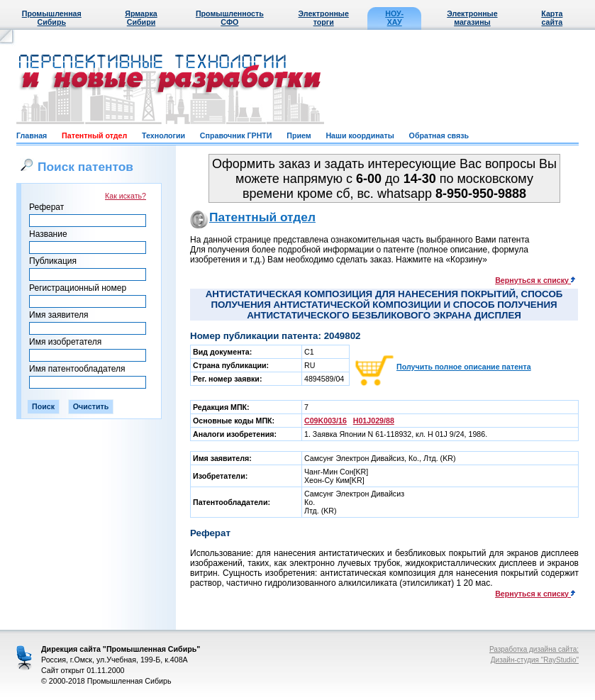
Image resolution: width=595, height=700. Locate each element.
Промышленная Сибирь (52, 18)
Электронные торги (324, 18)
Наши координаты (360, 135)
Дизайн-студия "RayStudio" (535, 660)
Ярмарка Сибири (141, 18)
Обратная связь (439, 135)
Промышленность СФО (230, 18)
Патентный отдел (94, 135)
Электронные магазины (472, 18)
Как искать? (126, 196)
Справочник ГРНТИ (236, 135)
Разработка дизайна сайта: (534, 649)
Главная (32, 135)
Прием (299, 135)
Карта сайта (552, 18)
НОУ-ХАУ (394, 18)
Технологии (163, 135)
